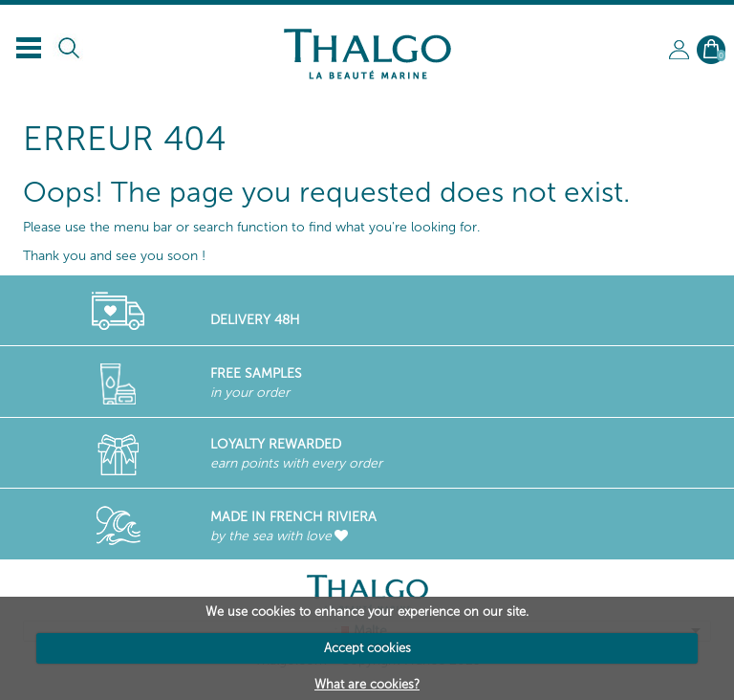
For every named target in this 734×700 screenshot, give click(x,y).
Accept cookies (367, 648)
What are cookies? (367, 684)
